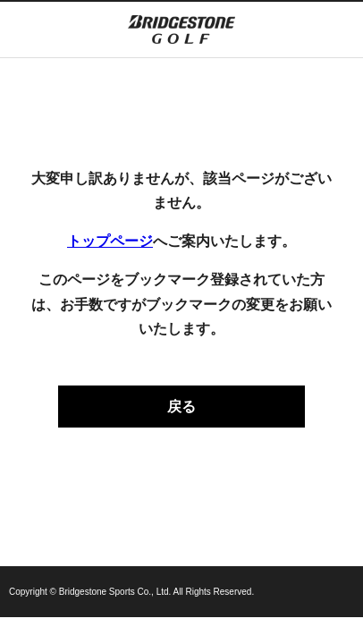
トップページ (110, 241)
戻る (181, 407)
